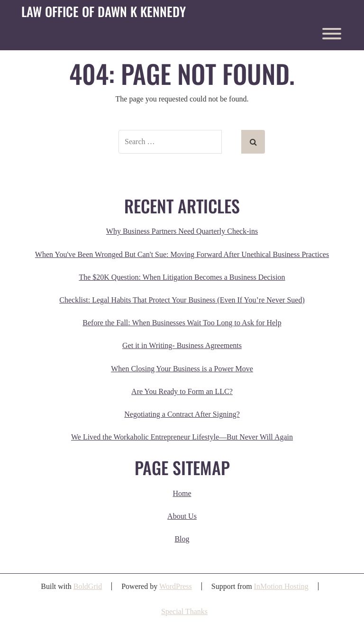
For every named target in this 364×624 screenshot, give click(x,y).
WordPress (176, 586)
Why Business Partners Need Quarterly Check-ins (182, 231)
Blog (182, 539)
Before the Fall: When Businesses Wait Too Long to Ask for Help (182, 323)
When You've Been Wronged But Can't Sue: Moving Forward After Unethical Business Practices (182, 254)
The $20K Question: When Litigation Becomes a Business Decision (182, 277)
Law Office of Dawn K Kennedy (104, 12)
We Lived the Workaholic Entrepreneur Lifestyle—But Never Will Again (182, 437)
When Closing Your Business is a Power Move (182, 369)
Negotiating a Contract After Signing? (182, 414)
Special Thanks (184, 611)
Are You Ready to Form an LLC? (182, 391)
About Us (182, 516)
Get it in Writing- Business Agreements (182, 345)
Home (182, 493)
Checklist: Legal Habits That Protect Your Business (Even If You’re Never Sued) (182, 300)
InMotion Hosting (281, 586)
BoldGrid (88, 586)
